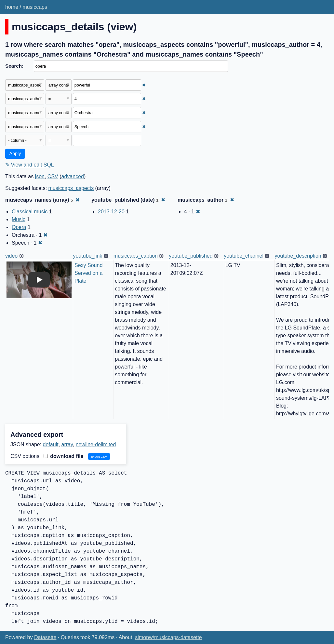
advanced (73, 176)
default (51, 444)
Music (19, 219)
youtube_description (298, 256)
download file (64, 456)
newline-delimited (96, 444)
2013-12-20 (111, 212)
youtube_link (88, 256)
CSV (53, 176)
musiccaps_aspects (71, 188)
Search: (14, 66)
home (12, 7)
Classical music (30, 212)
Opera (19, 227)
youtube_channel (244, 256)
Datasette (45, 637)
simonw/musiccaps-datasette (168, 637)
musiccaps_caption (136, 256)
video (11, 256)
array (67, 444)
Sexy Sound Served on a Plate (89, 273)
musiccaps (35, 7)
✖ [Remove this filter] (144, 85)
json (40, 176)
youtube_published (191, 256)
